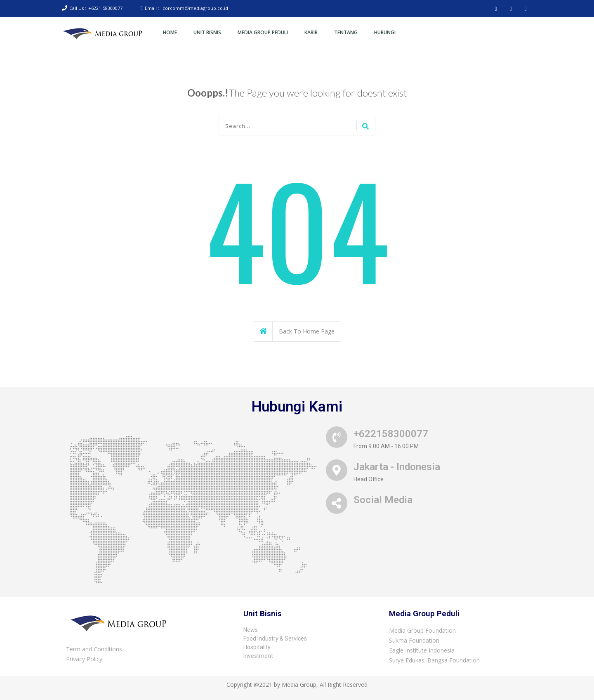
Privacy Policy (84, 659)
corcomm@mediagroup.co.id (195, 8)
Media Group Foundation (422, 630)
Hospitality (257, 647)
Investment (258, 656)
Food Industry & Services (275, 639)
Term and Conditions (94, 649)
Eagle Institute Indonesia (422, 650)
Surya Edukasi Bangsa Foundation (434, 660)
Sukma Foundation (414, 640)
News (251, 630)
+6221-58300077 (105, 8)
